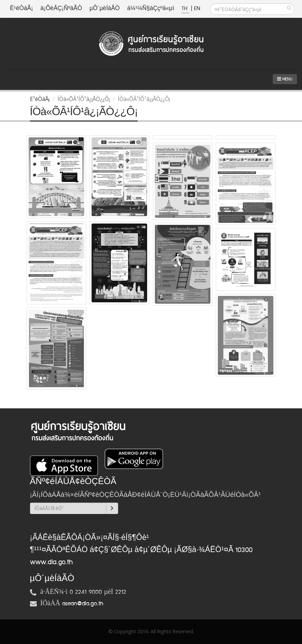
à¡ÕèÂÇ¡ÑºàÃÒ (61, 9)
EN (197, 9)
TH (185, 9)
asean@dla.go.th (83, 604)
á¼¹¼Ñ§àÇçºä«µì (150, 9)
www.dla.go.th (51, 562)
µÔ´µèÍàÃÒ (105, 9)
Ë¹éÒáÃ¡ (22, 9)
